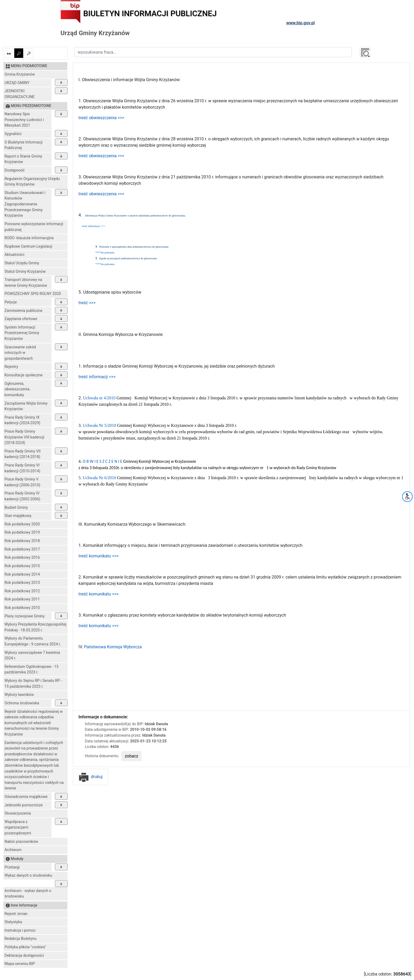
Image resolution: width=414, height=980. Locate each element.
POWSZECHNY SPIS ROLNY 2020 (33, 294)
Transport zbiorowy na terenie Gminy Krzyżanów (26, 283)
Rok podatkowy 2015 (22, 566)
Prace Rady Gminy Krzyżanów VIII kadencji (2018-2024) (24, 437)
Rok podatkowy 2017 (22, 549)
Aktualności (14, 255)
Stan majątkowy (18, 516)
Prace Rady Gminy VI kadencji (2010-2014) (22, 468)
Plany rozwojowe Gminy (25, 616)
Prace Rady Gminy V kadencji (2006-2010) (22, 482)
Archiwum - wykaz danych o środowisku (28, 894)
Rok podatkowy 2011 (22, 599)
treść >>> (87, 303)
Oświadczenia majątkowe (26, 797)
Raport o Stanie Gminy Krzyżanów (23, 159)
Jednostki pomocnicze (24, 805)
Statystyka (13, 922)
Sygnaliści (13, 134)
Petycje (11, 302)
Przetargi (12, 867)
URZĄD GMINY (17, 83)
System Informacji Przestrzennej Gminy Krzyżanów (22, 333)
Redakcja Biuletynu (20, 939)
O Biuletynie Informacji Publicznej (23, 145)
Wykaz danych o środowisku (28, 875)
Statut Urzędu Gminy (22, 263)
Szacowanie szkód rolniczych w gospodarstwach (20, 353)
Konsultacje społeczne (23, 375)
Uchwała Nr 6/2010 (100, 478)
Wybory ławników (19, 695)
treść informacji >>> (94, 226)
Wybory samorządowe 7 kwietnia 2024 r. (32, 656)
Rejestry (11, 367)
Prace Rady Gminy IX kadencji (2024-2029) (22, 420)
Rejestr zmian (16, 914)
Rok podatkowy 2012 (22, 591)
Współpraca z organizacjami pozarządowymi (18, 828)
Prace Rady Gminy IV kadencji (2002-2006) (22, 496)
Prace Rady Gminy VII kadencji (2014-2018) (23, 454)
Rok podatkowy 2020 (22, 524)
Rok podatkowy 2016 (22, 558)
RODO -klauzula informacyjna (29, 238)
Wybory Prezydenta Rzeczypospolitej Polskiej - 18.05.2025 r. (35, 627)
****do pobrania (105, 253)
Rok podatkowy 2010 (22, 608)
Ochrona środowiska (22, 703)
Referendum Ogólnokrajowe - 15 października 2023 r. (31, 670)
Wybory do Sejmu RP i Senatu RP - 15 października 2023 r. (33, 684)
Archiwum (13, 850)
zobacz (132, 756)
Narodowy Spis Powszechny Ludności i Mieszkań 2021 (24, 120)
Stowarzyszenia (18, 813)
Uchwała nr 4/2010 (100, 398)
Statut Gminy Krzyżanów (25, 272)
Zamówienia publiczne (23, 311)
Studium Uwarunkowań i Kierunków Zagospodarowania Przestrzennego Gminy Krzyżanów (25, 204)
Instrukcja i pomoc (20, 930)
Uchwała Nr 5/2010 (100, 425)
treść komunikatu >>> (98, 556)
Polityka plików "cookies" (25, 947)
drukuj (90, 777)
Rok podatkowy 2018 (22, 541)
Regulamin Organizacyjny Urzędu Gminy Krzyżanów (32, 182)
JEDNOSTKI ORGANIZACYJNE (20, 94)
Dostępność (15, 170)
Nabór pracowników (21, 842)
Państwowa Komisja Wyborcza (113, 647)
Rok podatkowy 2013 (22, 583)
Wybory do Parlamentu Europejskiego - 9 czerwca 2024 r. (33, 641)
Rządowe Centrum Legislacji (28, 246)
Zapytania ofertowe (21, 319)
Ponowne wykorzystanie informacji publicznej (34, 227)
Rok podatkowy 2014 (22, 574)
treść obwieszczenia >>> (101, 118)
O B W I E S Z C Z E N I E (102, 461)
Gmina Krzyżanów (20, 74)
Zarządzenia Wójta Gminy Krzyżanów (26, 406)
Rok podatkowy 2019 (22, 532)
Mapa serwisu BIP (20, 964)
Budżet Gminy (16, 508)
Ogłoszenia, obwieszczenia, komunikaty (17, 389)
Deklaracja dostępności (24, 956)
